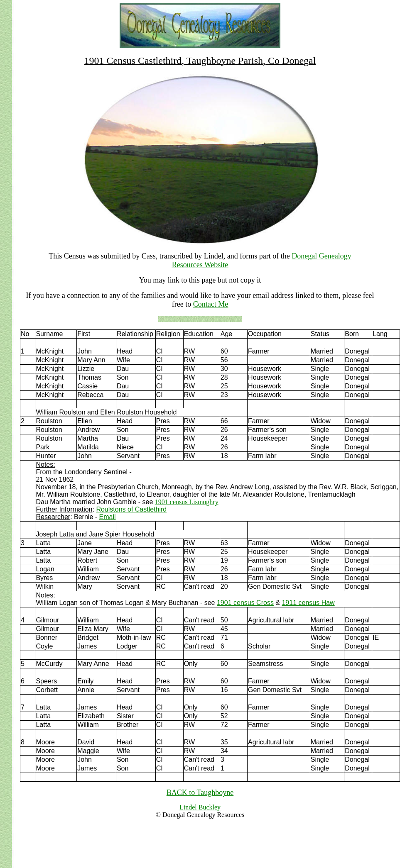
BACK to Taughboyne (200, 792)
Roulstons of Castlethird (131, 509)
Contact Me (211, 304)
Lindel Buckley (200, 807)
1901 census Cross (245, 603)
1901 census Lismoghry (187, 502)
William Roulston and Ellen (75, 412)
